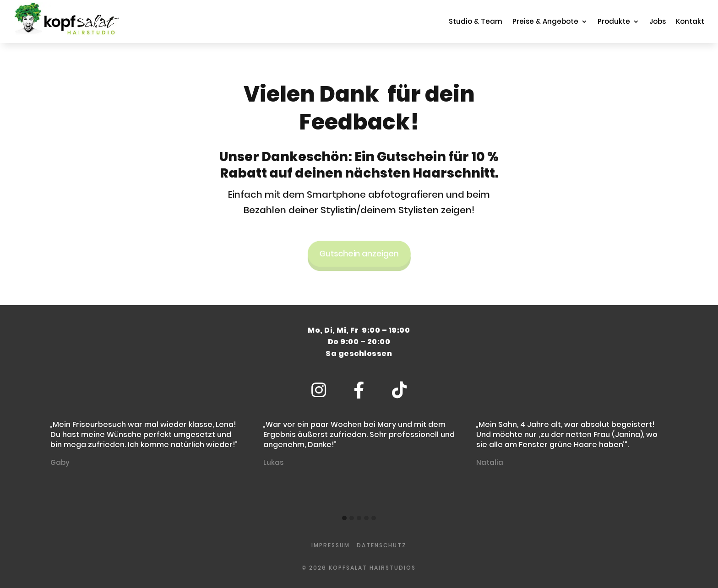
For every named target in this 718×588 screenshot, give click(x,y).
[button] (344, 518)
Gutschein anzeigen (359, 251)
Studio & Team (476, 21)
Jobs (658, 21)
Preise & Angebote (545, 21)
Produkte (614, 21)
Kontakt (690, 21)
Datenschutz (382, 545)
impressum (331, 545)
